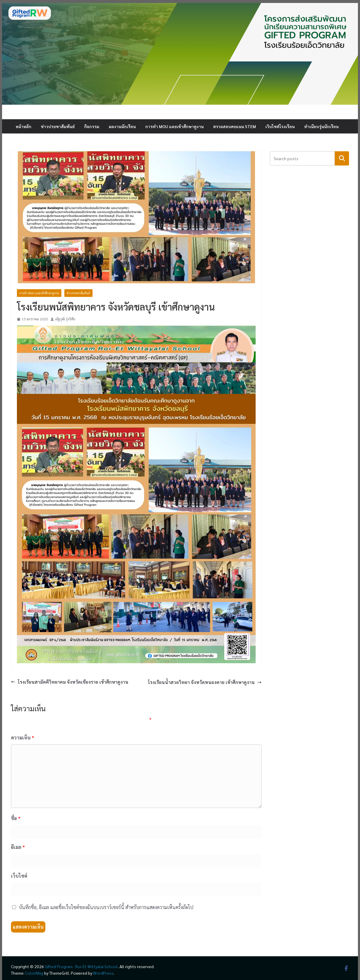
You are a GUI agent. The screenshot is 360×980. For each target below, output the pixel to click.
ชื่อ (16, 818)
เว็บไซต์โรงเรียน (280, 126)
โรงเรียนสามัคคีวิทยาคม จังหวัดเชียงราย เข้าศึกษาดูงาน (70, 682)
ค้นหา (342, 158)
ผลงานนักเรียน (122, 126)
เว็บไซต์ (19, 876)
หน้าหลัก (24, 126)
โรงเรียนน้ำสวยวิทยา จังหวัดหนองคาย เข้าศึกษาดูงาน (205, 682)
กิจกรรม (92, 126)
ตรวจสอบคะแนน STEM (235, 126)
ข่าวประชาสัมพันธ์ (58, 126)
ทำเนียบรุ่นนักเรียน (321, 126)
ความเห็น (23, 738)
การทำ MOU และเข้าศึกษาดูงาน (175, 126)
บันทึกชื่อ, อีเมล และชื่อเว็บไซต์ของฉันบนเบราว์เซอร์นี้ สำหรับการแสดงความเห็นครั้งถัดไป (106, 907)
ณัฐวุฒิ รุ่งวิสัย (65, 319)
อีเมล (18, 847)
